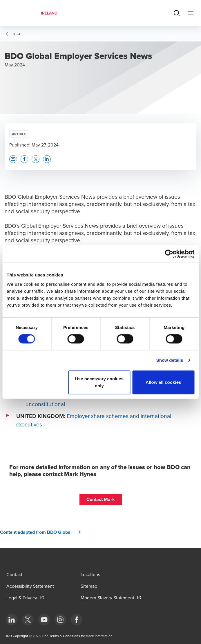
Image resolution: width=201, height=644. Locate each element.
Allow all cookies (163, 382)
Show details (170, 360)
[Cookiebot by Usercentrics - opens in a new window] (169, 254)
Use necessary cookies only (99, 382)
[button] (13, 159)
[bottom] (12, 620)
